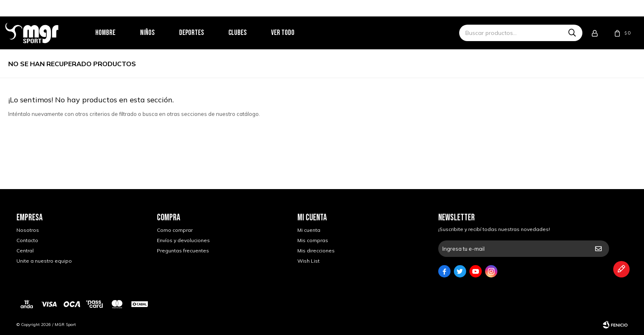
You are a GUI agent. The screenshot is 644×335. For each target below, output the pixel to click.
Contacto (27, 240)
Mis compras (313, 240)
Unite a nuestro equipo (44, 261)
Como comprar (175, 230)
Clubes (248, 33)
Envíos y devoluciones (183, 240)
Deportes (202, 33)
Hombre (116, 33)
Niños (158, 33)
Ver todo (294, 33)
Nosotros (28, 230)
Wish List (308, 261)
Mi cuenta (309, 230)
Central (25, 251)
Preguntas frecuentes (183, 251)
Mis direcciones (316, 251)
